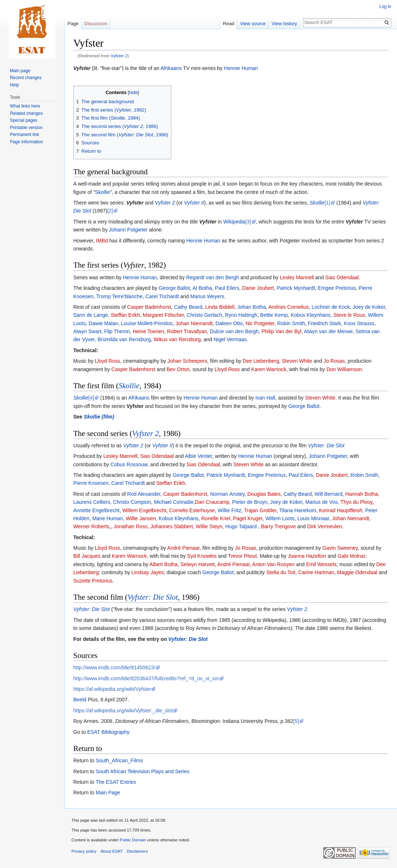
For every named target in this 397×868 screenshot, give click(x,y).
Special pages (24, 120)
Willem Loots (280, 518)
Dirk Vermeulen (325, 526)
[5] (296, 721)
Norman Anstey (227, 494)
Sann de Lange (91, 315)
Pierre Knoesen (91, 483)
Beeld (80, 700)
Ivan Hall (265, 398)
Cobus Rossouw (129, 464)
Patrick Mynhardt (296, 288)
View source (253, 24)
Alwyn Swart (87, 331)
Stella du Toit (281, 572)
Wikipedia (234, 222)
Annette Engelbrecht (96, 510)
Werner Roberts (91, 526)
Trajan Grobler (260, 510)
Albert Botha (164, 564)
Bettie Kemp (274, 315)
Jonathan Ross (130, 526)
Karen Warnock (269, 369)
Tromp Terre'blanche (119, 296)
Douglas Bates (264, 494)
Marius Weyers (207, 296)
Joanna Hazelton (307, 556)
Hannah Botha (362, 494)
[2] (110, 211)
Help (14, 85)
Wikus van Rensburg (177, 339)
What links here (25, 106)
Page (73, 24)
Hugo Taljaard (242, 526)
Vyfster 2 (119, 56)
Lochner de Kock (331, 307)
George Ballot (174, 288)
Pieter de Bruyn (250, 502)
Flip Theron (117, 331)
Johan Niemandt (194, 323)
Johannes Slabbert (172, 526)
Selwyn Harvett (198, 564)
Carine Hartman (316, 572)
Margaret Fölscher (163, 315)
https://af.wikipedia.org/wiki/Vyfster (112, 689)
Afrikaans (171, 68)
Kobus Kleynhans (311, 315)
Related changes (26, 113)
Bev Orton (178, 369)
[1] (327, 203)
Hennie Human (241, 68)
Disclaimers (137, 851)
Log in (385, 7)
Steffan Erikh (125, 315)
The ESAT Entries (116, 782)
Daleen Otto (229, 323)
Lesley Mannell (297, 277)
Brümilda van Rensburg (124, 339)
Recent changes (26, 78)
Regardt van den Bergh (213, 277)
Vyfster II (194, 203)
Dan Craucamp (212, 502)
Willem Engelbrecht (145, 510)
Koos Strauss (359, 323)
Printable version (26, 128)
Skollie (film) (99, 417)
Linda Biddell (220, 307)
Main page (20, 71)
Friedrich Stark (325, 323)
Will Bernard (328, 494)
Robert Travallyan (187, 331)
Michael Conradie (174, 502)
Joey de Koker (369, 307)
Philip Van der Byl (281, 331)
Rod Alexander (144, 494)
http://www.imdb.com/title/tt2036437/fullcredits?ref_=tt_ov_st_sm (146, 678)
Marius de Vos (322, 502)
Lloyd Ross (107, 361)
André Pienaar (184, 548)
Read (228, 24)
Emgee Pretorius (337, 288)
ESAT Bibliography (108, 732)
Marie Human (108, 518)
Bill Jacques (87, 556)
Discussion (96, 24)
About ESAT (112, 851)
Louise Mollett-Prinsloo (147, 323)
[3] (248, 222)
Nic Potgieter (260, 323)
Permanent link (24, 135)
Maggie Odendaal (357, 572)
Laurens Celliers (92, 502)
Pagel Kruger (248, 518)
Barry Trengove (279, 526)
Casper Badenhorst (149, 307)
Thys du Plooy (357, 502)
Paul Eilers (227, 288)
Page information (26, 142)
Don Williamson (344, 369)
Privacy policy (84, 851)
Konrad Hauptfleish (341, 510)
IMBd (102, 241)
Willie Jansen (141, 518)
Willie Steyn (209, 526)
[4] (91, 398)
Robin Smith (291, 323)
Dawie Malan (103, 323)
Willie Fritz (229, 510)
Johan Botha (252, 307)
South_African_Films (119, 760)
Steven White (297, 361)
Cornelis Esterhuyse (192, 510)
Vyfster (82, 68)
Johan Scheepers (187, 361)
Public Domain (133, 840)
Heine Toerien (148, 331)
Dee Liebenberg (261, 361)
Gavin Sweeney (340, 548)
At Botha (202, 288)
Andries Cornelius (289, 307)
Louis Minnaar (313, 518)
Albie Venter (198, 456)
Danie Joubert (258, 288)
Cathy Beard (188, 307)
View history (284, 24)
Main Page (108, 793)
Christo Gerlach (204, 315)
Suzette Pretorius (93, 581)
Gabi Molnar (351, 556)
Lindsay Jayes (148, 572)
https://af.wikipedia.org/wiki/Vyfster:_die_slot (123, 711)
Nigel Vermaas (230, 339)
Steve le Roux (349, 315)
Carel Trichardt (162, 296)
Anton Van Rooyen (274, 564)
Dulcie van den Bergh (234, 331)
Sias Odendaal (342, 277)
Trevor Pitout (242, 556)
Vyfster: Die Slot (326, 445)
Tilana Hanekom (298, 510)
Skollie (102, 192)
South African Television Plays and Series (142, 771)
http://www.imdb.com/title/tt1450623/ (114, 667)
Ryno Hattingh (241, 315)
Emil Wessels (321, 564)
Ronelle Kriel (216, 518)
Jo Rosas (334, 361)
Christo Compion (132, 502)
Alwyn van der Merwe (328, 331)
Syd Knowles (202, 556)
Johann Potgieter (128, 230)
